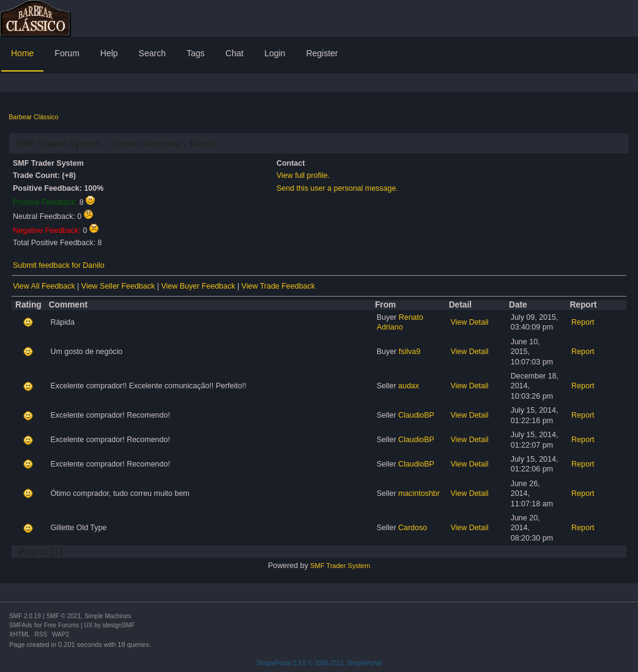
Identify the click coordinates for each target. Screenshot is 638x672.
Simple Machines (108, 616)
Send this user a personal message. (337, 188)
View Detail (469, 322)
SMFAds (21, 625)
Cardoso (413, 528)
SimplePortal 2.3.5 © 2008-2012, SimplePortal (319, 663)
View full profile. (303, 175)
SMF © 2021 (64, 616)
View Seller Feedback (118, 286)
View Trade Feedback (278, 286)
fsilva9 (410, 352)
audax (409, 386)
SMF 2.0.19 (25, 616)
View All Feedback (44, 286)
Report (583, 322)
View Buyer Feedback (198, 286)
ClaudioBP (416, 415)
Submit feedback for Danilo (59, 265)
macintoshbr (419, 493)
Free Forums (61, 625)
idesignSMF (118, 625)
